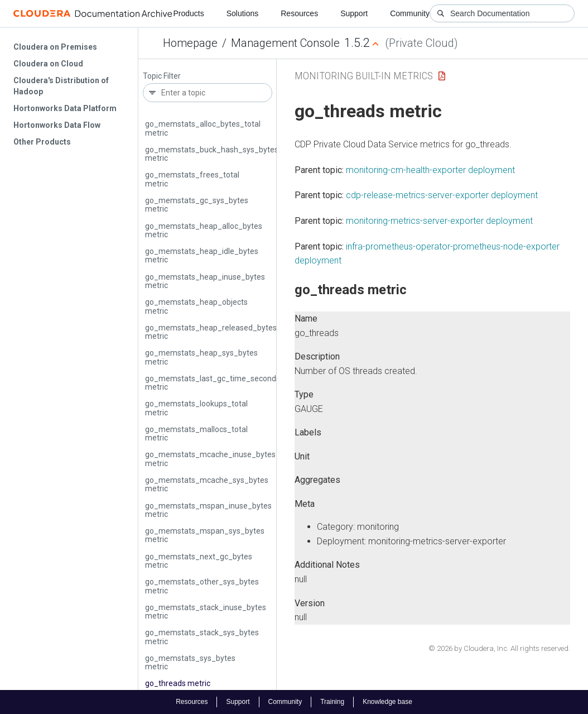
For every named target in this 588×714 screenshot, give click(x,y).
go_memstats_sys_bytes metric (190, 662)
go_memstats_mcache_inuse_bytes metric (210, 459)
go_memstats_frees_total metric (192, 179)
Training (332, 702)
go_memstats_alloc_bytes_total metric (203, 128)
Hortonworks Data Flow (57, 125)
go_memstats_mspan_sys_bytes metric (205, 535)
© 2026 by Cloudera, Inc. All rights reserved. (499, 648)
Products (188, 13)
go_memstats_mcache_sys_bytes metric (207, 484)
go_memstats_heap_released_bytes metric (211, 332)
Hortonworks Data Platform (65, 108)
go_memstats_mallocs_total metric (196, 433)
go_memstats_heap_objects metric (196, 306)
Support (354, 13)
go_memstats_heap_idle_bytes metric (202, 255)
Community (410, 13)
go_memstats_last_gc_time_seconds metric (213, 383)
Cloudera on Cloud (48, 64)
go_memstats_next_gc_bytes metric (199, 561)
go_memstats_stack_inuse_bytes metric (206, 612)
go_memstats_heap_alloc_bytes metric (204, 230)
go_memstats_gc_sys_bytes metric (197, 205)
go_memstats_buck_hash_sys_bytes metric (212, 154)
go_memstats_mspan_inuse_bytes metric (208, 510)
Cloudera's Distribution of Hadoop (61, 86)
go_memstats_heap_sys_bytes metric (201, 357)
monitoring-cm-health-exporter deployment (430, 170)
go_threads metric (178, 683)
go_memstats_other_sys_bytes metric (202, 586)
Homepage (190, 43)
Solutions (243, 13)
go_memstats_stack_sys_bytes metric (202, 637)
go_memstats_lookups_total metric (196, 408)
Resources (299, 13)
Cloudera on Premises (55, 47)
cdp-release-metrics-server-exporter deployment (442, 195)
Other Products (42, 142)
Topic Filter (162, 76)
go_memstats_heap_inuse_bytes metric (205, 281)
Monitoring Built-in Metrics (364, 76)
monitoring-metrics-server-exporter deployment (439, 221)
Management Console (285, 43)
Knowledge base (387, 702)
